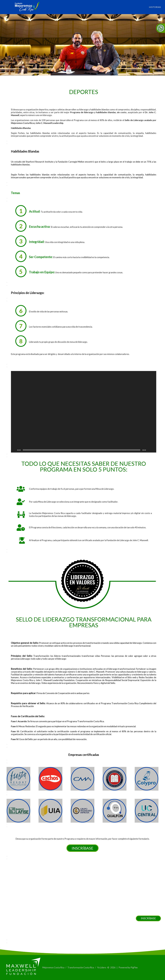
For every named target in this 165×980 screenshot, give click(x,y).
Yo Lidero (102, 967)
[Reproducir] (14, 450)
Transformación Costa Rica (81, 967)
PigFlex (134, 967)
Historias (155, 7)
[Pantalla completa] (153, 450)
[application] (84, 412)
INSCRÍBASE (148, 918)
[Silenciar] (149, 450)
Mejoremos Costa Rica (53, 967)
